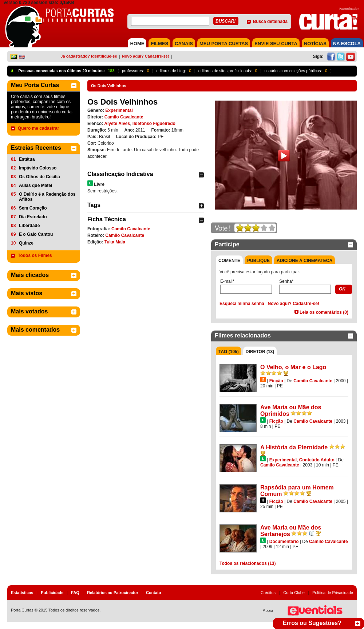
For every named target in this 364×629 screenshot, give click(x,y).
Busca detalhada (270, 22)
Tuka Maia (115, 242)
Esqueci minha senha (242, 304)
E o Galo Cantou (36, 234)
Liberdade (29, 226)
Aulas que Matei (35, 185)
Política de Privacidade (333, 593)
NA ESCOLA (347, 44)
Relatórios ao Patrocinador (113, 593)
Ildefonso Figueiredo (154, 124)
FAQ (75, 593)
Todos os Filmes (35, 255)
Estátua (27, 159)
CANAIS (184, 44)
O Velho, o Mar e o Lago (293, 367)
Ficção (276, 381)
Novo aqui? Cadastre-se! (146, 56)
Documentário (284, 542)
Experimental (119, 110)
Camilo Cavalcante (124, 117)
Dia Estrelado (33, 217)
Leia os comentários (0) (324, 312)
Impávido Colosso (38, 168)
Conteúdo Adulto (317, 460)
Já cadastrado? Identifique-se (89, 56)
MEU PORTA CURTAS (224, 44)
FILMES (159, 44)
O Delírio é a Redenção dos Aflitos (47, 197)
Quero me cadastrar (38, 128)
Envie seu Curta (276, 44)
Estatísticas (22, 593)
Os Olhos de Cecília (39, 177)
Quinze (26, 243)
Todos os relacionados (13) (248, 563)
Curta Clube (294, 593)
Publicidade (52, 593)
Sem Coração (33, 208)
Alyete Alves (117, 124)
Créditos (268, 593)
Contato (154, 593)
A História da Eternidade (294, 447)
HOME (137, 44)
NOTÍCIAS (315, 44)
